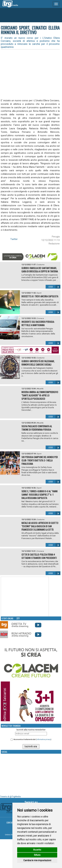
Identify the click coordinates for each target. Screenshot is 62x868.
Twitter (14, 239)
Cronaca (40, 318)
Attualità (40, 389)
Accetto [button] (37, 850)
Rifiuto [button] (37, 855)
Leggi (54, 287)
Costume (41, 265)
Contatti (10, 823)
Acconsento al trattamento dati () (32, 739)
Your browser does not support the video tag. (25, 597)
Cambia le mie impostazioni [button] (37, 860)
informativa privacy (44, 739)
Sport (39, 293)
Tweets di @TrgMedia (10, 797)
